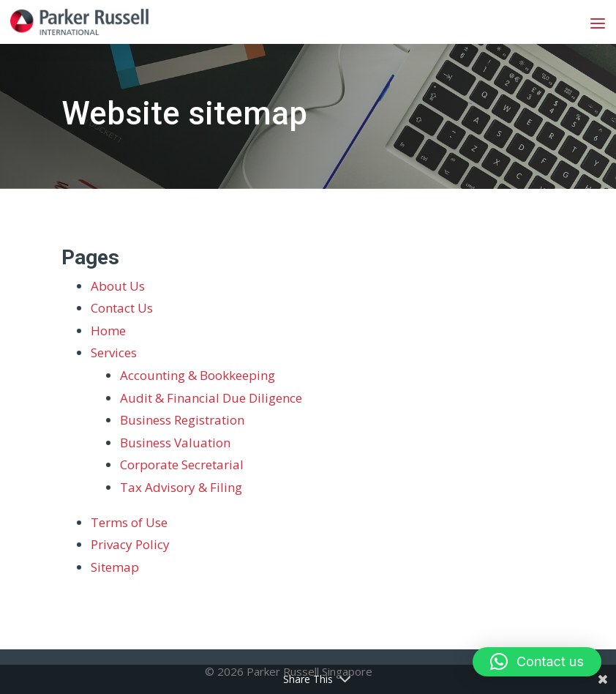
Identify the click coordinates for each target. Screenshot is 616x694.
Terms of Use (129, 522)
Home (108, 331)
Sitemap (115, 567)
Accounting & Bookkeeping (198, 375)
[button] (537, 662)
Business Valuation (175, 443)
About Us (118, 286)
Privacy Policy (130, 544)
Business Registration (182, 420)
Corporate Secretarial (182, 464)
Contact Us (122, 308)
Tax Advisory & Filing (181, 487)
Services (114, 352)
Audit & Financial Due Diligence (211, 398)
